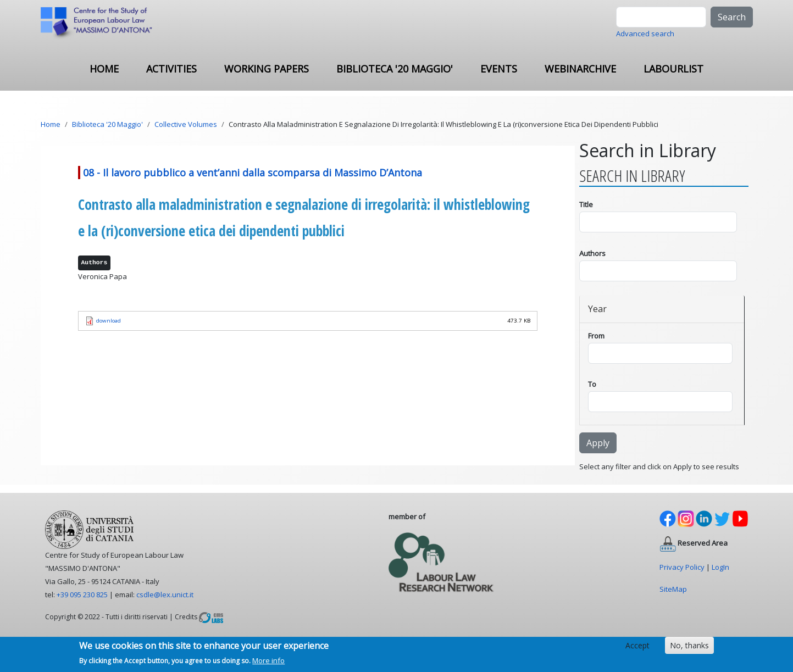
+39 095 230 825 (82, 595)
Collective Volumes (186, 124)
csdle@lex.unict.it (165, 595)
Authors (592, 253)
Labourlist (673, 69)
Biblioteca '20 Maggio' (395, 69)
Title (586, 204)
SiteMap (673, 589)
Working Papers (267, 69)
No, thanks (689, 648)
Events (499, 69)
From (596, 336)
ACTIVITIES (171, 69)
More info (268, 663)
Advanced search (645, 34)
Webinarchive (580, 69)
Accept (637, 648)
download (109, 321)
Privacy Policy (682, 567)
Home (104, 69)
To (592, 384)
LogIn (720, 567)
